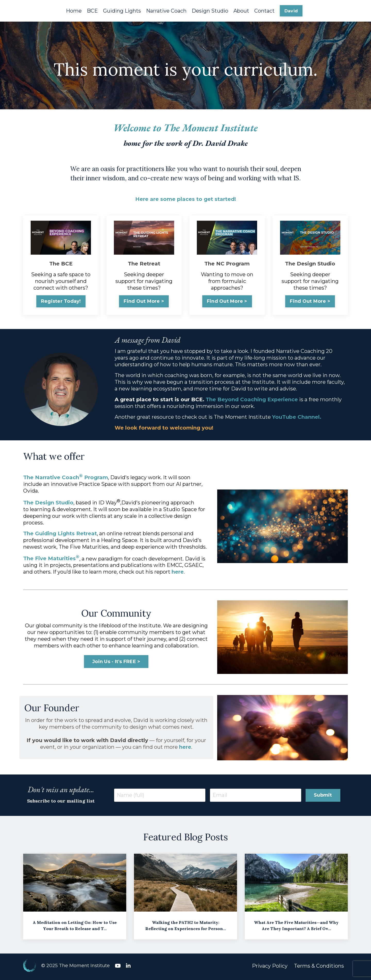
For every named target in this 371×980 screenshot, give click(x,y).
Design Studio (210, 11)
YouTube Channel (297, 418)
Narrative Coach (166, 11)
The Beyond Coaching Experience (252, 401)
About (241, 11)
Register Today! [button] (61, 302)
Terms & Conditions (319, 968)
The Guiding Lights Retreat (60, 535)
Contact (264, 11)
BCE (92, 11)
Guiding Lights (122, 11)
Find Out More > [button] (144, 302)
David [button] (291, 11)
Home (74, 11)
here (178, 573)
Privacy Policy (270, 968)
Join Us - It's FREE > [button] (116, 663)
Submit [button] (323, 796)
